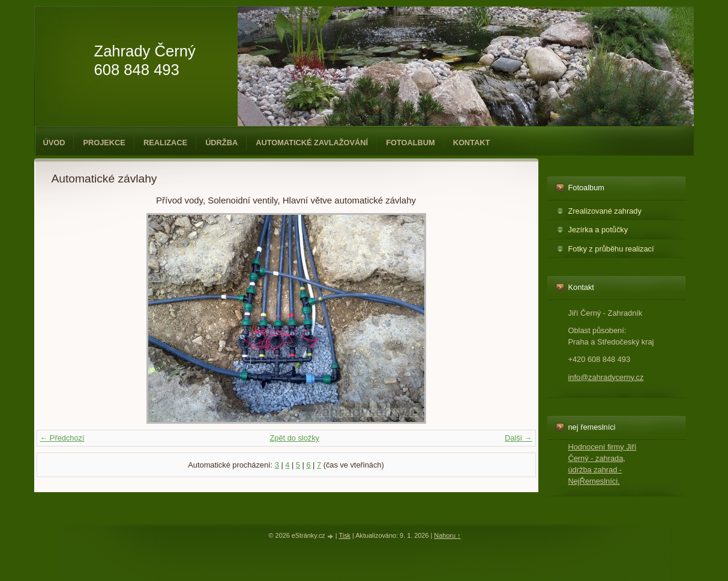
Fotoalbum (411, 143)
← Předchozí (62, 438)
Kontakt (472, 143)
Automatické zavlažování (312, 143)
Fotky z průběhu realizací (611, 249)
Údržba (221, 143)
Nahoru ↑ (447, 535)
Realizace (165, 143)
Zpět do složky (294, 438)
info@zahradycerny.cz (606, 377)
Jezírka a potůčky (598, 230)
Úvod (54, 143)
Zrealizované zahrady (605, 211)
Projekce (104, 143)
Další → (519, 438)
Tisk (344, 535)
